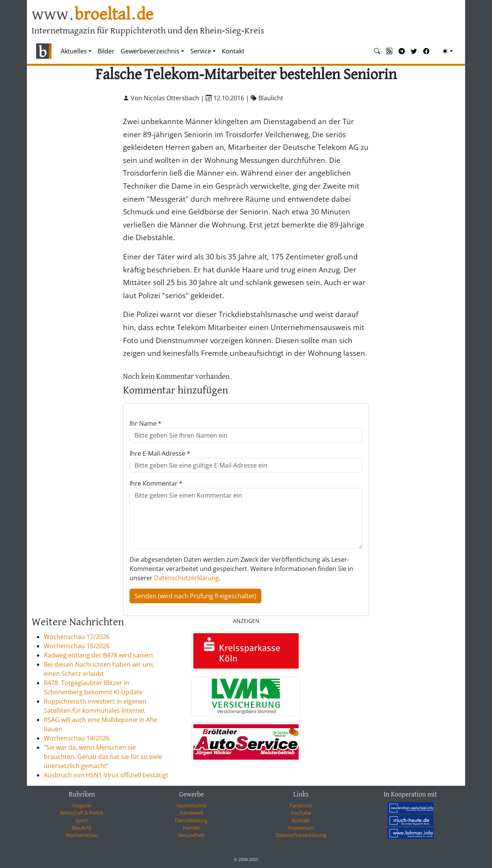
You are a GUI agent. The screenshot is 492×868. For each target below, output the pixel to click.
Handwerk (191, 813)
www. (92, 15)
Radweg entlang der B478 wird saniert (99, 655)
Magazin (82, 805)
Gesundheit (191, 835)
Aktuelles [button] (74, 51)
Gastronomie (191, 805)
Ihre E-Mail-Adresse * (160, 453)
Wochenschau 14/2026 (77, 738)
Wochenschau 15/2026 (77, 646)
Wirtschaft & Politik (82, 813)
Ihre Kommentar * (156, 483)
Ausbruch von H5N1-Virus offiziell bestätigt (106, 775)
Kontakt (233, 51)
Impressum (301, 828)
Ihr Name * (145, 423)
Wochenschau (82, 835)
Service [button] (201, 51)
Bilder (106, 51)
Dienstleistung (191, 820)
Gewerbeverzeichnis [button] (150, 51)
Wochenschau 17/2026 (77, 637)
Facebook (301, 805)
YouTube (301, 813)
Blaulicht (82, 828)
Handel (191, 828)
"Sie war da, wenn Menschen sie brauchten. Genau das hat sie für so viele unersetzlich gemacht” (103, 757)
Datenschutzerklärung (187, 578)
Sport (82, 820)
